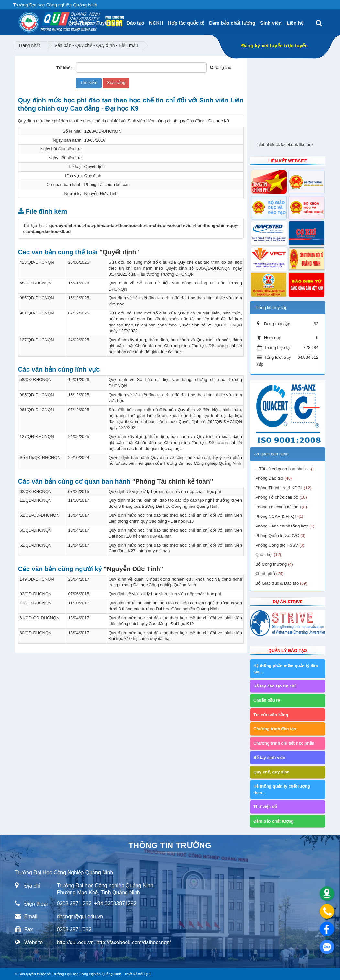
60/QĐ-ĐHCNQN (36, 530)
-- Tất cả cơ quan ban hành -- (282, 469)
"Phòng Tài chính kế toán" (173, 481)
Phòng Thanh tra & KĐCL (279, 488)
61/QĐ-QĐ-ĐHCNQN (40, 515)
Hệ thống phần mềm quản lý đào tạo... (286, 669)
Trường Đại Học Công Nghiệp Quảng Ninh (86, 974)
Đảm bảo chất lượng (232, 23)
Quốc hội (264, 554)
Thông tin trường (170, 845)
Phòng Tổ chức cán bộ (277, 497)
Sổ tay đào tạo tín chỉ (274, 686)
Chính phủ (265, 574)
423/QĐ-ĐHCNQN (37, 262)
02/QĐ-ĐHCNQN (36, 491)
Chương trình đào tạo (275, 729)
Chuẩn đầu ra (267, 700)
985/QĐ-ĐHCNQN (37, 298)
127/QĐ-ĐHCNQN (37, 340)
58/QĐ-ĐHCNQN (36, 283)
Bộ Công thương (271, 564)
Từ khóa (65, 68)
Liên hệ (295, 23)
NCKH (156, 23)
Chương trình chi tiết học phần (284, 743)
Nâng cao (220, 68)
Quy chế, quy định (271, 772)
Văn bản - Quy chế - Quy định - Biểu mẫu (96, 45)
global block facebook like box (285, 145)
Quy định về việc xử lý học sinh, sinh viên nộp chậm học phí (165, 491)
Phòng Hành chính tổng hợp (282, 526)
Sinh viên (271, 23)
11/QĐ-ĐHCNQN (36, 500)
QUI (148, 974)
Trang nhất (29, 45)
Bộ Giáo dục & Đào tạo (277, 583)
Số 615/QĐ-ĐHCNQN (40, 458)
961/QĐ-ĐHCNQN (37, 313)
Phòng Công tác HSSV (277, 545)
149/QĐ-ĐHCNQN (37, 579)
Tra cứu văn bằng (271, 715)
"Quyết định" (119, 252)
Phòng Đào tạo (269, 478)
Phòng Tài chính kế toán (278, 507)
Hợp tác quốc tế (186, 23)
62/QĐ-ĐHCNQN (36, 545)
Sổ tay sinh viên (269, 757)
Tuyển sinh (109, 23)
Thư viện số (265, 807)
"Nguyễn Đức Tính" (133, 569)
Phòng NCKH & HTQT (276, 516)
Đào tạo (135, 23)
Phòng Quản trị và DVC (277, 535)
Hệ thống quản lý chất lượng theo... (282, 789)
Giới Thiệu (80, 23)
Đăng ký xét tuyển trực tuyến (274, 45)
